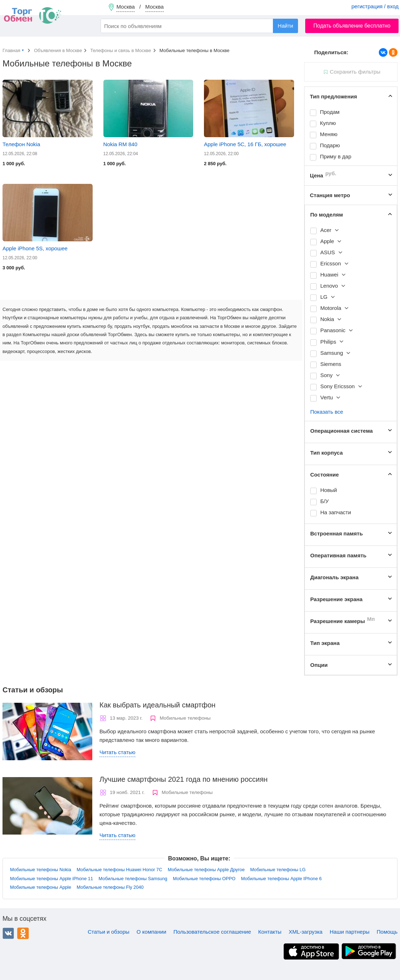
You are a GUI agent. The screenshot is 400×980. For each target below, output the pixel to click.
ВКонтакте (8, 933)
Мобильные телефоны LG (278, 870)
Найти (286, 26)
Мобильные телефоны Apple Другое (206, 870)
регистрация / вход (375, 6)
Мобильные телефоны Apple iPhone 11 (52, 879)
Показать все (327, 412)
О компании (151, 932)
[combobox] (199, 26)
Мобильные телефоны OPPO (204, 879)
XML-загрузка (306, 932)
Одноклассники (23, 933)
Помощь (387, 932)
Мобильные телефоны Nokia (41, 870)
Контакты (270, 932)
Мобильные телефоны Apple (41, 887)
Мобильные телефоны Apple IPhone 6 (281, 879)
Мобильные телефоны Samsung (133, 879)
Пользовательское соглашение (212, 932)
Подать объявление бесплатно (352, 26)
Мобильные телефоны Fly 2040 (110, 887)
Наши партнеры (350, 932)
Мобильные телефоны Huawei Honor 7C (120, 870)
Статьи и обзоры (108, 932)
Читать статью (117, 752)
